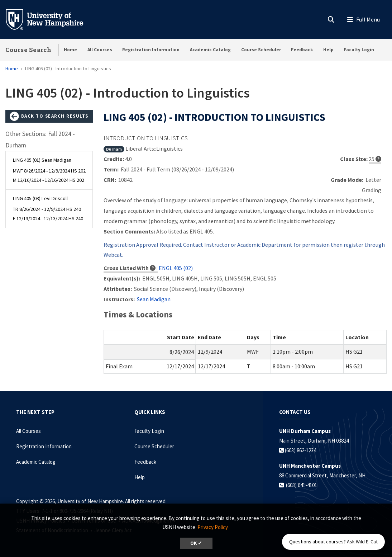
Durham (114, 149)
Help (328, 50)
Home (70, 50)
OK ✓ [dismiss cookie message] (196, 543)
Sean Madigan (154, 299)
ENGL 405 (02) (176, 268)
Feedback (302, 50)
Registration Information (151, 50)
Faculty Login (359, 50)
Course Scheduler (261, 50)
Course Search (28, 50)
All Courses (100, 50)
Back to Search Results (49, 117)
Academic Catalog (210, 50)
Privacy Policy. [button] (213, 527)
